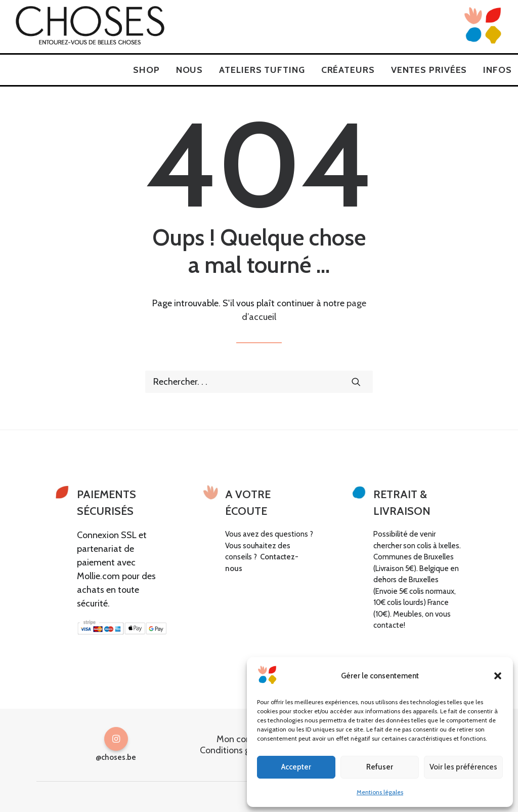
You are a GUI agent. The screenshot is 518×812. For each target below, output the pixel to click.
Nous (190, 70)
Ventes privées (429, 70)
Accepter (296, 767)
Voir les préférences (463, 767)
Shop (146, 70)
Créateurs (348, 70)
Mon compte (242, 739)
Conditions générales (241, 750)
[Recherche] (259, 382)
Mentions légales (380, 792)
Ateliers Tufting (262, 70)
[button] (498, 676)
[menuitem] (146, 70)
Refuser (380, 767)
